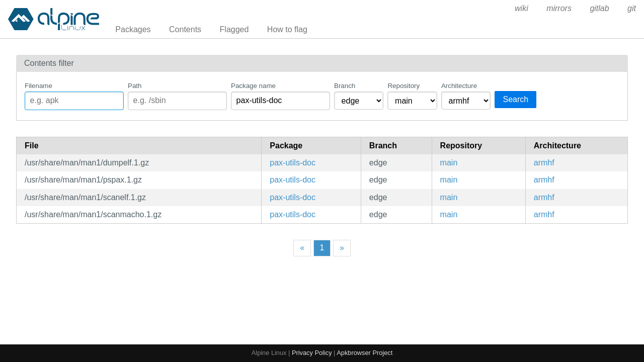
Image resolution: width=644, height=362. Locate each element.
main (449, 163)
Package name (253, 86)
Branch (345, 86)
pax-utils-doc (293, 163)
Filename (38, 86)
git (632, 8)
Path (135, 86)
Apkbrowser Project (365, 353)
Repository (404, 86)
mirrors (559, 8)
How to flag (287, 29)
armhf (544, 163)
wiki (521, 8)
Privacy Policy (312, 353)
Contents (185, 29)
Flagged (234, 29)
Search (515, 99)
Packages (133, 29)
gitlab (599, 8)
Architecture (459, 86)
